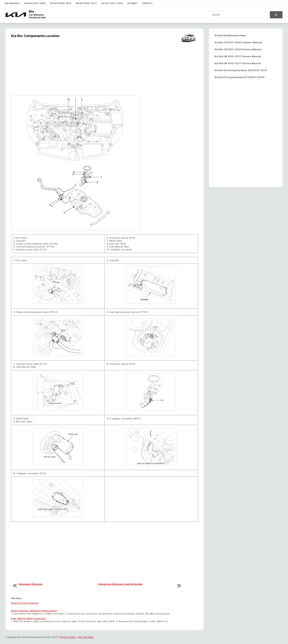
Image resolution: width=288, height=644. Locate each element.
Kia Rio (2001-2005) (35, 3)
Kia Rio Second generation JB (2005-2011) (241, 70)
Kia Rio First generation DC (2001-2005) (240, 77)
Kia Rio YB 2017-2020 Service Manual (238, 49)
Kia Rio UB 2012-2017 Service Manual (238, 63)
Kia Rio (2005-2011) (61, 3)
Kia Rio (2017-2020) (112, 3)
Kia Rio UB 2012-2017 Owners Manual (238, 56)
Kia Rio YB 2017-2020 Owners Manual (238, 42)
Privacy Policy (68, 637)
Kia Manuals (12, 3)
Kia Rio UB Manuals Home (230, 35)
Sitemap (132, 3)
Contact (147, 3)
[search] (236, 15)
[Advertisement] (105, 69)
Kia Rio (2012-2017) (86, 3)
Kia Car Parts (86, 637)
